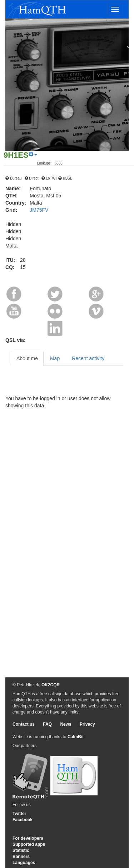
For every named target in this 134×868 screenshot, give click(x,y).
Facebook (23, 820)
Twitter (19, 814)
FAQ (47, 724)
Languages (24, 863)
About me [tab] (27, 358)
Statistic (21, 850)
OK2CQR (51, 685)
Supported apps (29, 844)
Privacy (87, 724)
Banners (21, 857)
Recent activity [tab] (88, 358)
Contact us (24, 724)
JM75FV (39, 210)
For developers (28, 838)
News (66, 724)
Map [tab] (55, 358)
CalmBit (76, 737)
